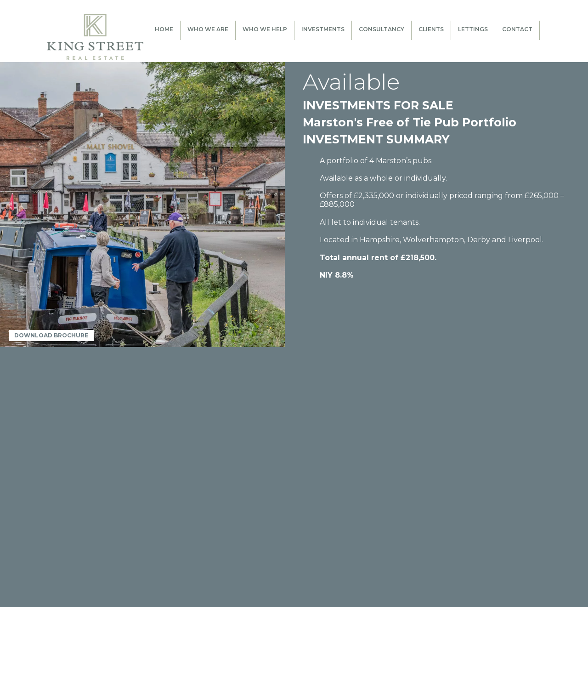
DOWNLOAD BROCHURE (51, 335)
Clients (431, 29)
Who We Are (208, 29)
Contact (517, 29)
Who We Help (265, 29)
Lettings (473, 29)
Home (164, 29)
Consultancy (382, 29)
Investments (323, 29)
